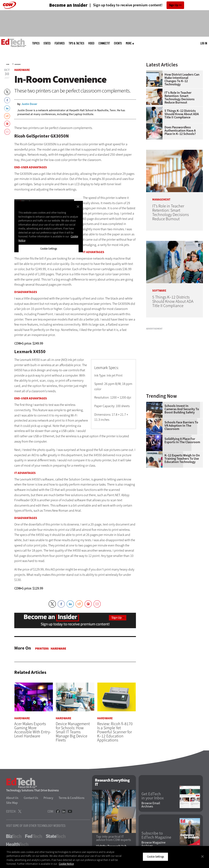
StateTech (56, 836)
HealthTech (17, 844)
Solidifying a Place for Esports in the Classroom (182, 441)
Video (91, 43)
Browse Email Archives (151, 805)
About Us (12, 798)
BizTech (14, 836)
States (47, 43)
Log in (204, 43)
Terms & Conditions (72, 798)
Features (59, 43)
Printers (42, 649)
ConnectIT (104, 43)
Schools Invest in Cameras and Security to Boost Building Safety (182, 409)
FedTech (34, 836)
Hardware (18, 64)
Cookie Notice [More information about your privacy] (66, 864)
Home (8, 64)
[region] (104, 857)
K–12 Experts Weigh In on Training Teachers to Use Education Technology (182, 459)
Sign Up (174, 5)
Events (118, 43)
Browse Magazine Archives (153, 844)
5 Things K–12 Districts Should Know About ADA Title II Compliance (182, 114)
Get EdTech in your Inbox (153, 796)
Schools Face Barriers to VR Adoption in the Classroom (181, 426)
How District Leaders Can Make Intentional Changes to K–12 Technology (182, 79)
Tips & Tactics (76, 43)
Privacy (48, 798)
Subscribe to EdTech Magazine (156, 835)
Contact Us (31, 798)
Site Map (12, 803)
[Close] (202, 856)
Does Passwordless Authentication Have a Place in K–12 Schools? (180, 131)
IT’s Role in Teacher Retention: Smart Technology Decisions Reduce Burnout (180, 98)
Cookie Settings (155, 857)
